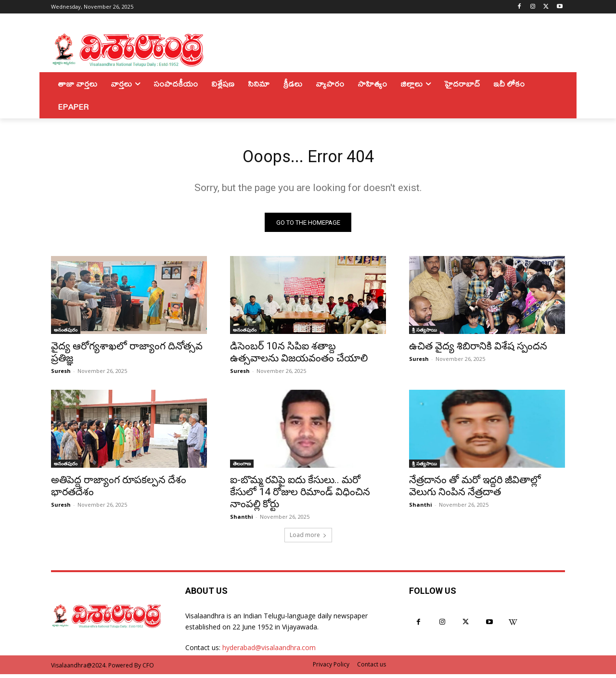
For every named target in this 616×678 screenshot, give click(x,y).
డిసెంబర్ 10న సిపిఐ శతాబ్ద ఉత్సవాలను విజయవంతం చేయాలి (299, 356)
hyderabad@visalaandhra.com (269, 651)
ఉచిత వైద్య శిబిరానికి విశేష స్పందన (478, 350)
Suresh (61, 375)
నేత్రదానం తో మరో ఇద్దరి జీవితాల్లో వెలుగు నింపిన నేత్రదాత (475, 490)
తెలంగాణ (242, 467)
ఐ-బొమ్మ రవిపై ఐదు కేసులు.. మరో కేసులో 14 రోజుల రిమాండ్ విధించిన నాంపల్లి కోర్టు (300, 496)
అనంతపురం (66, 333)
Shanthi (242, 520)
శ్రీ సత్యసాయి (424, 333)
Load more (308, 539)
